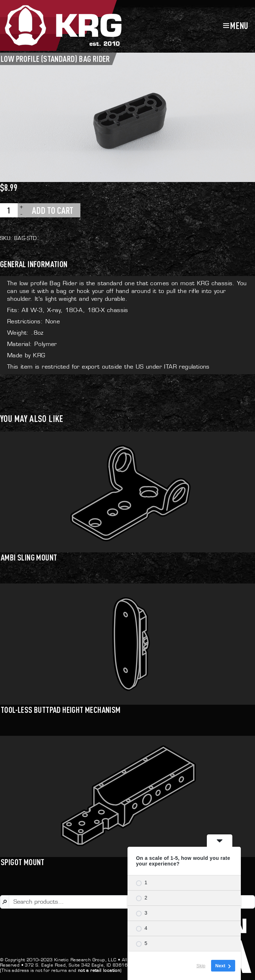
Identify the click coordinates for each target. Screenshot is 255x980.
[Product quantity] (9, 210)
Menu (239, 25)
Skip (201, 966)
